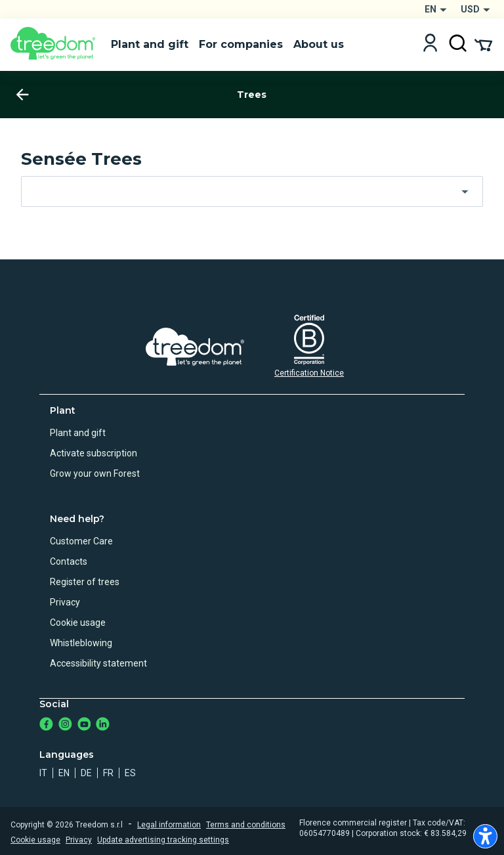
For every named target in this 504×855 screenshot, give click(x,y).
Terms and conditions (246, 825)
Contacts (69, 561)
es (130, 773)
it (43, 773)
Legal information (169, 825)
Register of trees (85, 582)
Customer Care (81, 541)
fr (108, 773)
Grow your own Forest (95, 473)
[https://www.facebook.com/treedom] (46, 725)
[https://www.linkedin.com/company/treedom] (103, 725)
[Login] (430, 44)
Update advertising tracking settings (163, 840)
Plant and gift (78, 433)
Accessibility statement (98, 663)
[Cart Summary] (483, 44)
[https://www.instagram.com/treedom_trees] (65, 725)
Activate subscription (94, 453)
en (64, 773)
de (86, 773)
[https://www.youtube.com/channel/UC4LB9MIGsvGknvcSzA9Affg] (84, 725)
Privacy (65, 602)
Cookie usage (78, 623)
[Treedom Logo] (55, 45)
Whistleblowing (81, 643)
